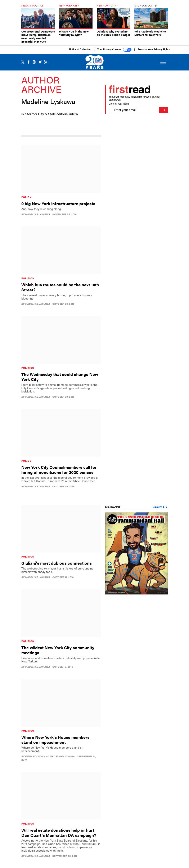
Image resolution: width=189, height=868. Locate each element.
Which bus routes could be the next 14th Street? (60, 287)
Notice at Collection (80, 50)
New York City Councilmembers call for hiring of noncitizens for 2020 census (59, 470)
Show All (161, 507)
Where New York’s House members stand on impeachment (55, 740)
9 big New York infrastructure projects (58, 203)
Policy (26, 197)
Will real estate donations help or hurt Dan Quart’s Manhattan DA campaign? (59, 832)
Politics (28, 278)
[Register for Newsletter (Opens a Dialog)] (164, 110)
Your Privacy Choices (114, 50)
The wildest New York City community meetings (58, 650)
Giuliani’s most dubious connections (57, 563)
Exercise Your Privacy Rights (154, 50)
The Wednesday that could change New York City (60, 377)
